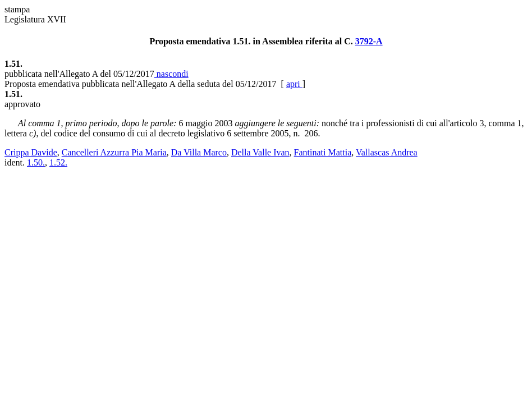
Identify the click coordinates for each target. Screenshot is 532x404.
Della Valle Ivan (260, 152)
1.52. (58, 162)
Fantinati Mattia (323, 152)
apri (294, 84)
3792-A (369, 41)
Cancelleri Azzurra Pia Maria (114, 152)
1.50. (36, 162)
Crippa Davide (31, 152)
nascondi (171, 74)
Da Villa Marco (199, 152)
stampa (17, 9)
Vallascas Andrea (387, 152)
